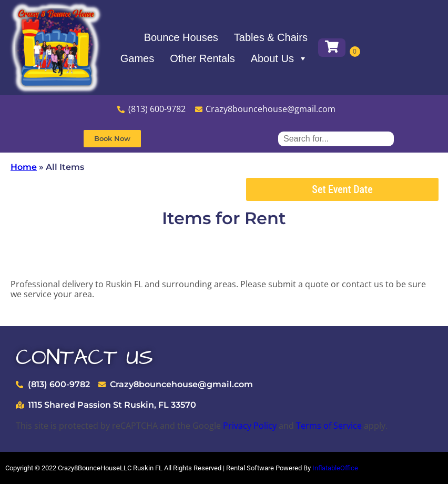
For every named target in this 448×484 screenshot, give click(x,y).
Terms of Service (329, 426)
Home (24, 167)
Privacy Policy (250, 426)
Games (137, 58)
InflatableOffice (335, 468)
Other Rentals (202, 58)
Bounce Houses (181, 37)
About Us (279, 58)
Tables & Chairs (271, 37)
